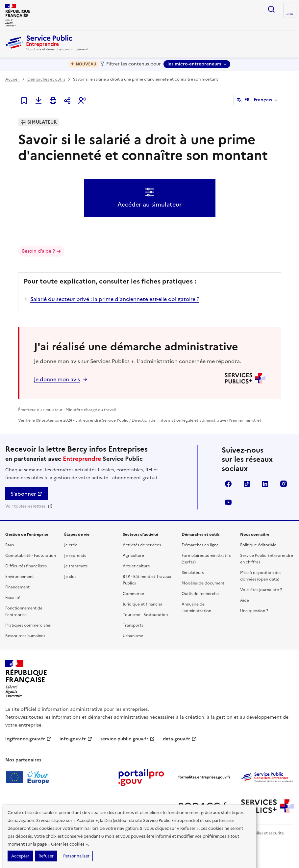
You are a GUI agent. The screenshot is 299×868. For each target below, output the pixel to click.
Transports (133, 625)
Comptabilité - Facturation (31, 556)
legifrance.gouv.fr (28, 739)
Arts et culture (136, 566)
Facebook (228, 484)
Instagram (284, 484)
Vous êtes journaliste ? (261, 590)
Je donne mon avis (57, 379)
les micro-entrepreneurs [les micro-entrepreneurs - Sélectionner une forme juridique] (194, 64)
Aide (245, 600)
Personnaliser (76, 856)
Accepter (20, 856)
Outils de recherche (200, 594)
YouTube (228, 502)
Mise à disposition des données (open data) (261, 576)
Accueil (12, 79)
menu (290, 14)
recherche (271, 9)
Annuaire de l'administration (196, 608)
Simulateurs (193, 573)
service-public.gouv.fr (128, 739)
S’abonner (26, 494)
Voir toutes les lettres (29, 506)
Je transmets (76, 566)
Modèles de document (203, 583)
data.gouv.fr (180, 739)
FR (258, 100)
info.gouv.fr (76, 739)
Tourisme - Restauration (145, 615)
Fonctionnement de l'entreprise (24, 611)
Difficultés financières (26, 566)
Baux (10, 545)
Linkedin (265, 484)
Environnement (20, 577)
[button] (82, 101)
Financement (17, 587)
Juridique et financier (143, 604)
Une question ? (254, 611)
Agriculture (133, 556)
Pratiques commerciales (28, 625)
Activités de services (142, 545)
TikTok (247, 484)
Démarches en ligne (200, 545)
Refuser (46, 856)
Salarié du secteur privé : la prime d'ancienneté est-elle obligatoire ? (115, 299)
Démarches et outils (46, 79)
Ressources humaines (25, 636)
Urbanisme (133, 636)
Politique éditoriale (258, 545)
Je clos (70, 577)
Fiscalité (13, 598)
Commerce (133, 594)
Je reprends (75, 556)
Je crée (71, 545)
